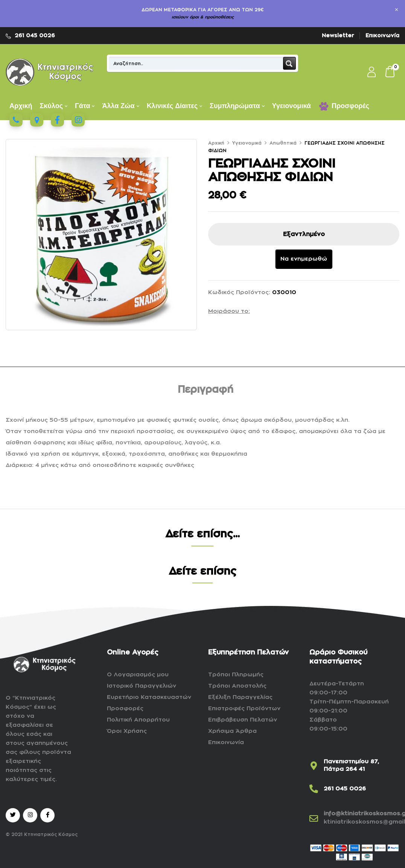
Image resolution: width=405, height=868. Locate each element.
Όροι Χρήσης (127, 731)
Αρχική (216, 143)
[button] (390, 72)
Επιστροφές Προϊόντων (244, 709)
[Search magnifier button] (289, 63)
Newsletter (338, 35)
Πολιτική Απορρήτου (138, 720)
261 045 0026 (35, 35)
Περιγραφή (206, 390)
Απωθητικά (283, 143)
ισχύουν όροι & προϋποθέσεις (203, 17)
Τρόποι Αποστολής (237, 686)
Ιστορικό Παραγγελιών (142, 686)
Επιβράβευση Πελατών (243, 720)
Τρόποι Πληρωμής (236, 675)
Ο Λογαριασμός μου (138, 675)
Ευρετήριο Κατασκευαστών (149, 697)
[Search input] (196, 63)
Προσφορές (125, 709)
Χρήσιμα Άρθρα (232, 731)
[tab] (206, 391)
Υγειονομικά (247, 143)
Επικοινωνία (382, 35)
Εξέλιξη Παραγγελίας (240, 697)
